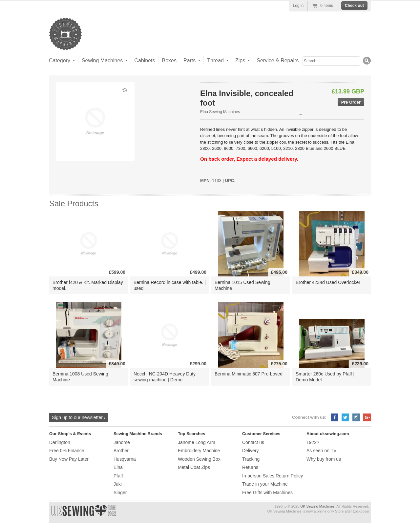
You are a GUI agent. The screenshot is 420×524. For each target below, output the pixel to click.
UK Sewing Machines (317, 506)
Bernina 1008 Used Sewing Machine (80, 377)
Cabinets (145, 60)
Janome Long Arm (197, 442)
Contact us (253, 442)
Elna (118, 467)
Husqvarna (125, 459)
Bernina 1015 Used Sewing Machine (242, 285)
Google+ (367, 417)
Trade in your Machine (265, 484)
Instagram (356, 417)
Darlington (60, 442)
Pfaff (118, 476)
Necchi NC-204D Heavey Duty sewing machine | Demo (165, 377)
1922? (313, 442)
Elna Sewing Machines (220, 112)
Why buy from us (324, 459)
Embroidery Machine (199, 451)
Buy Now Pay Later (69, 459)
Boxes (169, 60)
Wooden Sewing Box (199, 459)
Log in (298, 6)
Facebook (335, 417)
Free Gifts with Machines (267, 493)
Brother (121, 451)
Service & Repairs (278, 60)
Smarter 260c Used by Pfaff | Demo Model (325, 377)
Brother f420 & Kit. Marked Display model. (88, 285)
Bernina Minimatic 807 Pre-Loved (249, 374)
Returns (250, 467)
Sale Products (74, 203)
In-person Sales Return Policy (273, 476)
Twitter (345, 417)
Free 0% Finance (67, 451)
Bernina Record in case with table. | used (170, 285)
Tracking (251, 459)
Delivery (251, 451)
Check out (354, 6)
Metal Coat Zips (194, 467)
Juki (118, 484)
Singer (120, 493)
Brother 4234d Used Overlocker (328, 282)
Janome (122, 442)
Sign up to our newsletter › (79, 417)
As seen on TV (322, 451)
